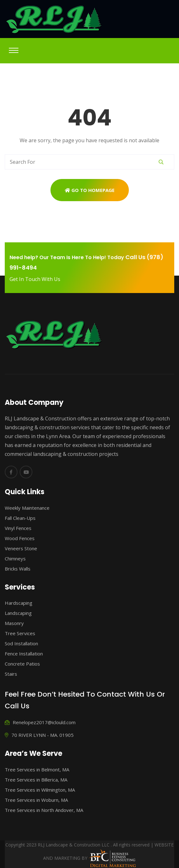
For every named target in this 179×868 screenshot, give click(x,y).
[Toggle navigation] (14, 50)
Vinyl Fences (18, 528)
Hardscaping (19, 603)
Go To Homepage (90, 190)
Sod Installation (21, 643)
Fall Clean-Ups (20, 518)
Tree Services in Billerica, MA (36, 780)
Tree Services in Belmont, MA (37, 769)
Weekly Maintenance (27, 508)
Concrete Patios (22, 664)
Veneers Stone (21, 548)
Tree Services (20, 633)
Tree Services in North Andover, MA (44, 810)
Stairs (11, 674)
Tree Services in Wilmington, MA (40, 790)
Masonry (14, 623)
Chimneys (15, 558)
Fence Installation (24, 654)
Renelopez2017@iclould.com (40, 722)
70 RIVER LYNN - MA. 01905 (39, 735)
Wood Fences (20, 538)
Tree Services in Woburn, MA (36, 800)
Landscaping (18, 613)
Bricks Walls (18, 569)
